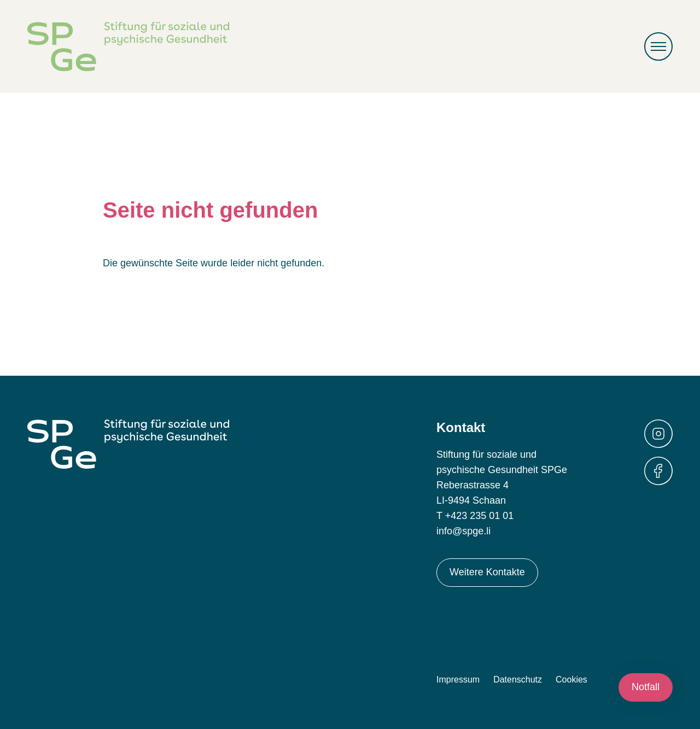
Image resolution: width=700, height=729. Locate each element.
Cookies (571, 680)
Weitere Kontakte (487, 572)
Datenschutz (518, 680)
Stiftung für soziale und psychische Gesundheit (128, 46)
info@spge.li (463, 531)
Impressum (458, 680)
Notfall (646, 687)
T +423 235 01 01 (475, 516)
